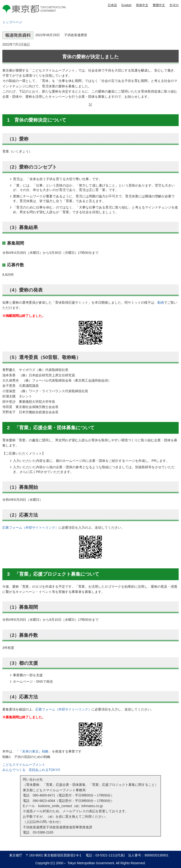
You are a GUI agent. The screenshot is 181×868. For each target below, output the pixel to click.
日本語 (112, 5)
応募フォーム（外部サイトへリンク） (30, 528)
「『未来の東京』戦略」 (34, 751)
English (126, 5)
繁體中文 (159, 5)
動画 (161, 302)
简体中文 (142, 5)
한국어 (174, 5)
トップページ (12, 22)
